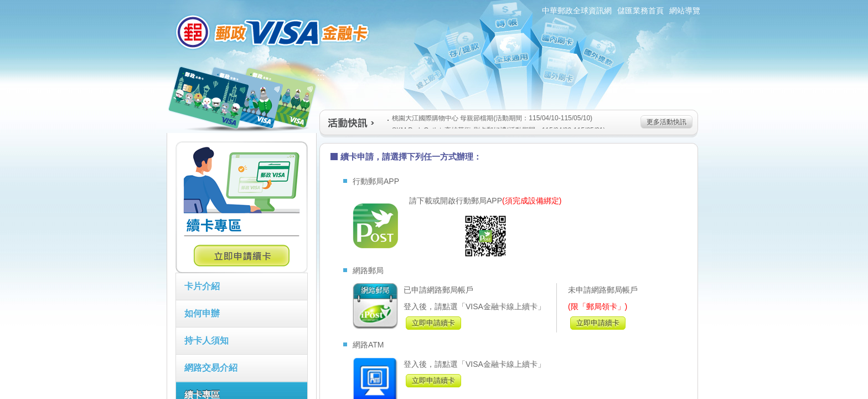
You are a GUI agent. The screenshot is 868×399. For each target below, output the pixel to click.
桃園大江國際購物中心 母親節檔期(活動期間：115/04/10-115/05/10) (490, 118)
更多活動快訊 (666, 122)
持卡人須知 (206, 341)
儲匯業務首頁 (640, 11)
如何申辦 (202, 313)
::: (160, 5)
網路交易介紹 (211, 368)
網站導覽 (685, 11)
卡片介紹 (202, 286)
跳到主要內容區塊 (6, 6)
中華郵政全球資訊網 (577, 11)
